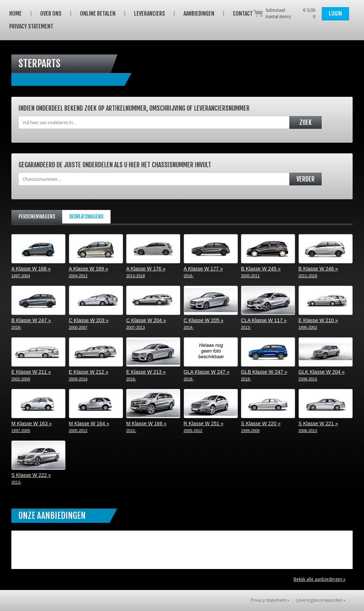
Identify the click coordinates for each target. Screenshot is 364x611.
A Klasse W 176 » (172, 257)
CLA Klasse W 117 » (287, 308)
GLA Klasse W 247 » (230, 360)
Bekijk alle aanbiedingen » (320, 579)
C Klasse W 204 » (172, 308)
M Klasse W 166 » (172, 412)
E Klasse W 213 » (172, 360)
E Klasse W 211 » (58, 360)
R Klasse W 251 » (230, 412)
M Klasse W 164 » (115, 412)
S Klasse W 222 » (58, 463)
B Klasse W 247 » (58, 308)
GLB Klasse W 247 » (287, 360)
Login (335, 14)
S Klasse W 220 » (287, 412)
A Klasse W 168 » (58, 257)
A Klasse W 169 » (115, 257)
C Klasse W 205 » (230, 308)
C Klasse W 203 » (115, 308)
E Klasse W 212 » (115, 360)
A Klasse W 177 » (230, 257)
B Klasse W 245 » (287, 257)
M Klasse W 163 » (58, 412)
